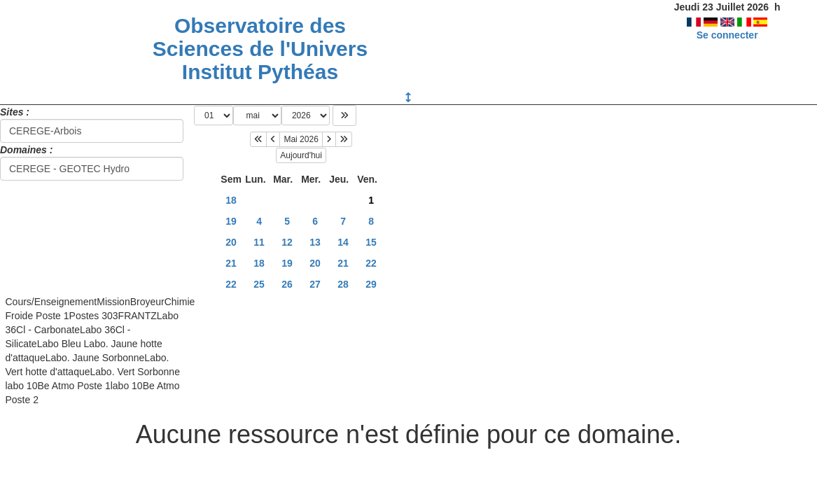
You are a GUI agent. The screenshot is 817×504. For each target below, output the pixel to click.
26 (287, 284)
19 (231, 221)
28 (343, 284)
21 (231, 263)
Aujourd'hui (301, 155)
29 (371, 284)
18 (231, 200)
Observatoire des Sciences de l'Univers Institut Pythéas (260, 49)
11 (259, 242)
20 (231, 242)
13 (315, 242)
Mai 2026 (301, 139)
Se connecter (727, 35)
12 (287, 242)
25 (259, 284)
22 (371, 263)
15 (371, 242)
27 (315, 284)
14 (343, 242)
